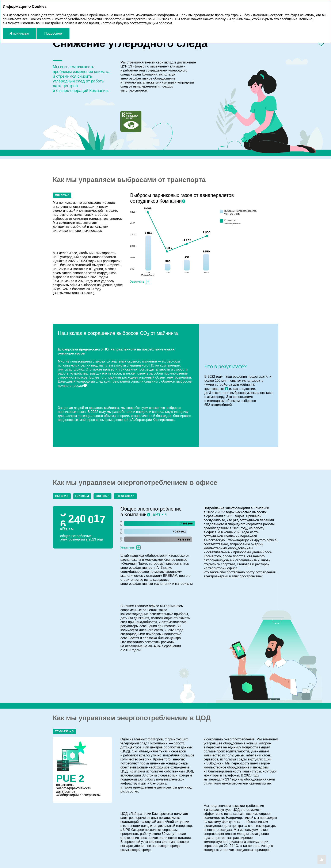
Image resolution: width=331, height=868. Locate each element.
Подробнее (53, 33)
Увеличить (137, 282)
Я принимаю (19, 33)
